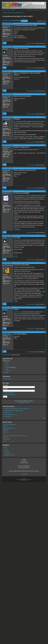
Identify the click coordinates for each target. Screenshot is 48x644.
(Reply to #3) (17, 94)
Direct (19, 403)
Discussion (10, 13)
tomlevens (6, 147)
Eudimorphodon (8, 265)
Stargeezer (6, 437)
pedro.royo (6, 26)
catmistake (6, 119)
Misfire (7, 368)
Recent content (8, 379)
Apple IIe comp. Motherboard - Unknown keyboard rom (17, 409)
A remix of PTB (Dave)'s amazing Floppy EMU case (15, 436)
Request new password (10, 394)
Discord (8, 366)
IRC (7, 363)
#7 (45, 168)
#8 (45, 191)
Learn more (6, 373)
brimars (5, 441)
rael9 (4, 238)
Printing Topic (8, 416)
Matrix (7, 364)
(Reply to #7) (18, 191)
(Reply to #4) (17, 117)
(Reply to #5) (17, 145)
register (9, 21)
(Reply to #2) (17, 71)
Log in (4, 21)
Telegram (8, 371)
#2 (45, 47)
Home (4, 10)
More (44, 418)
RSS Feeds (7, 451)
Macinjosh (6, 193)
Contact (44, 10)
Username (6, 385)
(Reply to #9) (16, 263)
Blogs (5, 447)
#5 (45, 117)
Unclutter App (27, 403)
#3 (45, 71)
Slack (7, 369)
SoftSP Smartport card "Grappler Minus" (14, 411)
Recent (13, 10)
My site (16, 256)
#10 (45, 263)
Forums (8, 10)
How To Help (30, 10)
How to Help (24, 474)
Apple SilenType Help (9, 414)
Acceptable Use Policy (9, 455)
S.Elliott (5, 426)
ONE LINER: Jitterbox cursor (10, 424)
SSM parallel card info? (9, 428)
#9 (45, 236)
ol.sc (4, 434)
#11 (45, 308)
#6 (45, 145)
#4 (45, 94)
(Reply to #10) (16, 308)
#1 (45, 24)
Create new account (9, 392)
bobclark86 (6, 430)
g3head (5, 49)
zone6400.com (18, 312)
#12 (45, 332)
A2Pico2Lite (7, 413)
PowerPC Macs (19, 13)
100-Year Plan (37, 10)
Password (6, 389)
